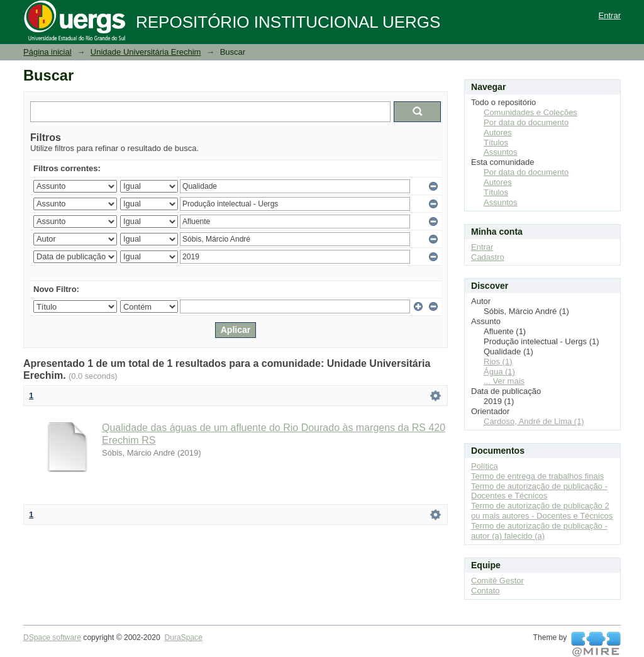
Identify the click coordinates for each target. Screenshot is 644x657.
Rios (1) (498, 362)
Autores (498, 132)
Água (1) (499, 372)
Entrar (610, 15)
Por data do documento (526, 122)
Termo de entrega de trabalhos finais (537, 476)
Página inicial (47, 52)
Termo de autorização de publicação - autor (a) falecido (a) (539, 531)
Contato (486, 591)
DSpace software (52, 637)
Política (485, 466)
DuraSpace (183, 637)
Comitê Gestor (497, 581)
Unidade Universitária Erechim (146, 52)
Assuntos (500, 152)
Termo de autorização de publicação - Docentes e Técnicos (539, 491)
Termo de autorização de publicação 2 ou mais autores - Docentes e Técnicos (542, 511)
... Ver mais (504, 381)
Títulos (496, 143)
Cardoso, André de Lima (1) (534, 421)
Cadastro (488, 257)
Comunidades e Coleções (530, 112)
